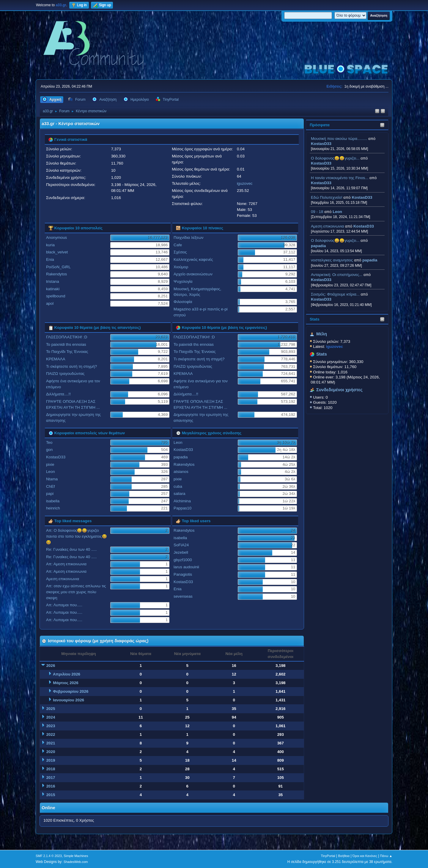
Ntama (52, 479)
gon (49, 450)
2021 (51, 743)
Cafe (178, 245)
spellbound (56, 296)
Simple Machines (76, 856)
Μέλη (322, 334)
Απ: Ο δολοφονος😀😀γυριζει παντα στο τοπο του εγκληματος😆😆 (77, 536)
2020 (51, 752)
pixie (50, 464)
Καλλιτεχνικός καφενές (193, 259)
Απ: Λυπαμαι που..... (64, 605)
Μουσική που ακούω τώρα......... (339, 139)
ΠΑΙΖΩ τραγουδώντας (65, 374)
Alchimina (182, 501)
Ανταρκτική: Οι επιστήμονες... (337, 275)
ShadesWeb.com (76, 862)
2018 (51, 769)
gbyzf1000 (183, 560)
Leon (337, 212)
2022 (51, 734)
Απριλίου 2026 (67, 674)
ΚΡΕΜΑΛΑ (56, 359)
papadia (318, 246)
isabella (53, 501)
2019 (51, 760)
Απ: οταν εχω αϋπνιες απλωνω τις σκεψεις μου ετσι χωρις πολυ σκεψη (76, 592)
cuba (178, 486)
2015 (51, 795)
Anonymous (56, 237)
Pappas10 (182, 508)
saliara (179, 494)
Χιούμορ (181, 267)
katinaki (53, 289)
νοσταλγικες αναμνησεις (332, 260)
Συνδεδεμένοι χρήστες (339, 390)
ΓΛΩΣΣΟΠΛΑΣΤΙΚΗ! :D (67, 337)
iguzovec (245, 183)
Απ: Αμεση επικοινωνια (66, 564)
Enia (50, 259)
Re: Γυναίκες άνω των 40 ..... (71, 549)
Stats (315, 319)
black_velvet (57, 252)
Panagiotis (183, 574)
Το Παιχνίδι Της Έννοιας (67, 352)
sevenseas (183, 596)
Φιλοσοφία (183, 302)
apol (50, 303)
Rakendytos (56, 274)
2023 (51, 726)
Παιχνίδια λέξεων (188, 237)
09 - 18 (317, 212)
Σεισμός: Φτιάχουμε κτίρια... (335, 294)
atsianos (181, 472)
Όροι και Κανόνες (365, 856)
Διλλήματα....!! (58, 394)
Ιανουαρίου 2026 (69, 700)
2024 (51, 717)
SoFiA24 (181, 545)
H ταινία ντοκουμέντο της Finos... (340, 178)
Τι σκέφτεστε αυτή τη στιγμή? (71, 366)
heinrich (53, 508)
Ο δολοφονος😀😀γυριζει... (335, 158)
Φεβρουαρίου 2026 (71, 691)
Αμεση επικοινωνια (327, 226)
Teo (49, 442)
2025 (51, 709)
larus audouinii (186, 567)
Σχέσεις (180, 252)
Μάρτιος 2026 (66, 683)
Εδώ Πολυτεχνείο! (327, 197)
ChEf (51, 486)
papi (50, 494)
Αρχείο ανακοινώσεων (193, 274)
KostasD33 (321, 144)
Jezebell (181, 552)
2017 (51, 778)
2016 (51, 786)
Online (48, 808)
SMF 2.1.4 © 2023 (49, 856)
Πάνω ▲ (386, 856)
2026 (51, 666)
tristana (53, 281)
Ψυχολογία (183, 281)
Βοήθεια (344, 856)
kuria (50, 245)
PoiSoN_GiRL (58, 267)
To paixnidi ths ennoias (66, 344)
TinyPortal (328, 856)
